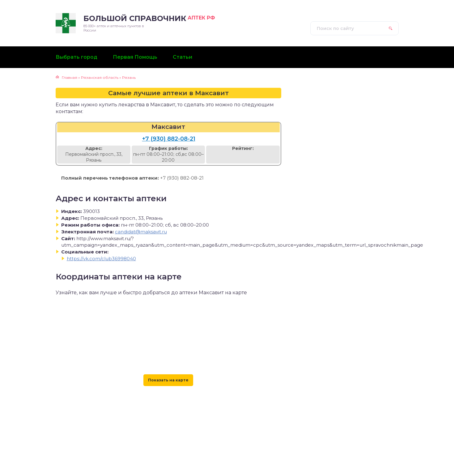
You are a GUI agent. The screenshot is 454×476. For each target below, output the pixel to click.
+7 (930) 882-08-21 (169, 139)
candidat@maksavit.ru (141, 232)
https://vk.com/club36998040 (101, 259)
